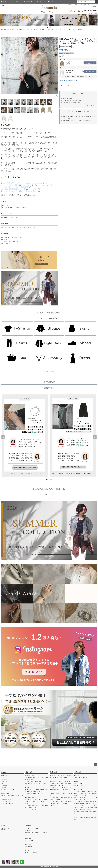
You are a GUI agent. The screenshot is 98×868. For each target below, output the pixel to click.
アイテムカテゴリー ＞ (49, 371)
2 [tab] (49, 27)
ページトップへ (95, 765)
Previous (2, 21)
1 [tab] (48, 27)
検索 (96, 2)
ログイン (76, 5)
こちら (34, 783)
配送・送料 (29, 772)
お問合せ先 (78, 772)
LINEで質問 (83, 5)
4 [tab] (50, 480)
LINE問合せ (28, 2)
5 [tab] (52, 480)
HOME (2, 30)
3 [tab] (50, 27)
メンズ (4, 2)
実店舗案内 (94, 7)
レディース (16, 2)
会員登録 (69, 5)
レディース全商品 (10, 30)
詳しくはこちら (91, 106)
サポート (4, 825)
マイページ (39, 2)
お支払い (4, 772)
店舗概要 (28, 825)
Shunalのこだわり (93, 5)
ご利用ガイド (5, 829)
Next (96, 21)
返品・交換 (53, 772)
